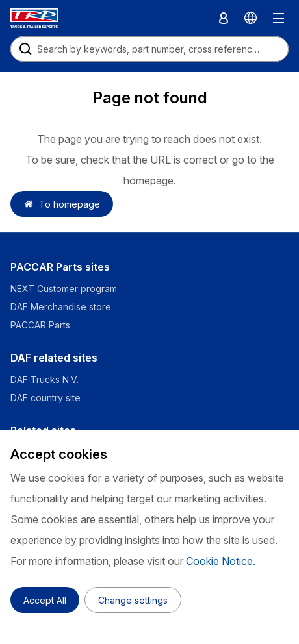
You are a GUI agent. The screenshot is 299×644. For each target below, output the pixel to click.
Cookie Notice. (221, 561)
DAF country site (45, 398)
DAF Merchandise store (61, 307)
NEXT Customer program (64, 289)
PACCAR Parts (40, 325)
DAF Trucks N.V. (45, 379)
